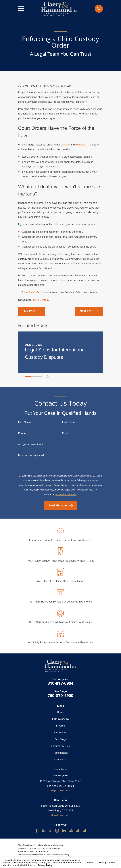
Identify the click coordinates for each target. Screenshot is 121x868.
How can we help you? (31, 456)
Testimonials (60, 753)
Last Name (68, 422)
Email (65, 433)
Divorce (60, 726)
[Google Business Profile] (43, 831)
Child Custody (41, 300)
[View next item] (48, 377)
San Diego (60, 739)
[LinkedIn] (64, 831)
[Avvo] (71, 831)
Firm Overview (60, 719)
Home (60, 712)
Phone (22, 433)
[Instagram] (57, 831)
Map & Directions (60, 791)
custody (65, 145)
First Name (24, 422)
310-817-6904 (60, 683)
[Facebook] (37, 831)
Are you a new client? (30, 445)
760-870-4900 (60, 695)
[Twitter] (50, 831)
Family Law (60, 733)
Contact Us (60, 760)
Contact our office (31, 292)
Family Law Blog (61, 746)
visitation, (81, 145)
